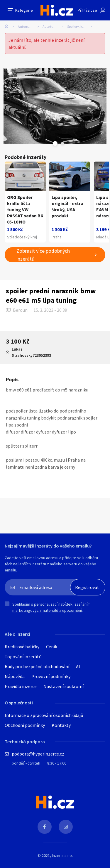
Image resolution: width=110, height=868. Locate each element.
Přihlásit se (87, 10)
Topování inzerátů (23, 656)
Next (62, 143)
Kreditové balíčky (22, 647)
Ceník (52, 647)
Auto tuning (51, 26)
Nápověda (15, 676)
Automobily (27, 26)
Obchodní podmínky (25, 725)
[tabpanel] (55, 106)
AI (78, 666)
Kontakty (61, 725)
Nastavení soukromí (64, 686)
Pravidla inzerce (21, 686)
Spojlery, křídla (78, 26)
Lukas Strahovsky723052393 (31, 352)
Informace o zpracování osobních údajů (44, 715)
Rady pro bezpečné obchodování (37, 666)
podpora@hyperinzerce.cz (38, 754)
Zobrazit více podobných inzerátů (43, 255)
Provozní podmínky (51, 676)
